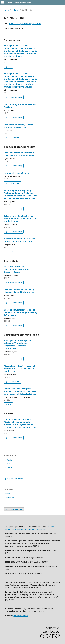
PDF (9, 67)
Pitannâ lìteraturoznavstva (19, 3)
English (7, 494)
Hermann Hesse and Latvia (17, 173)
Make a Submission (14, 509)
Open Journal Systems (13, 479)
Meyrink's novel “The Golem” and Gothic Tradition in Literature (19, 240)
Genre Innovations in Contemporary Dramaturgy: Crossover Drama (17, 269)
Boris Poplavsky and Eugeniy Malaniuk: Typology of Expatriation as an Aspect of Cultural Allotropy (20, 391)
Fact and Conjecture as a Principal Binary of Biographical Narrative (20, 291)
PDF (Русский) (13, 138)
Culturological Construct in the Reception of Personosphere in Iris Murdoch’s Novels (20, 219)
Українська (9, 498)
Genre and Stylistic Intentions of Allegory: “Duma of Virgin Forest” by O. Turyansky (21, 312)
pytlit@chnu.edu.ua (20, 616)
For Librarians (9, 468)
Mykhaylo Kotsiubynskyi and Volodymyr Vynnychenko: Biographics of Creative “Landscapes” (17, 344)
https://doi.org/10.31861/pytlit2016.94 (25, 24)
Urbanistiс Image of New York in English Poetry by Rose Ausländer (20, 154)
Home (6, 10)
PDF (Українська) (15, 97)
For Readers (9, 460)
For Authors (9, 464)
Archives (15, 10)
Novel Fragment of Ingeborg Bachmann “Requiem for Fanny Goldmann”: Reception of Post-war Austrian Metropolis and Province (20, 194)
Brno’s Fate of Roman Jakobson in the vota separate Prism (20, 126)
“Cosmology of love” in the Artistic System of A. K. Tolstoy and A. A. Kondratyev (20, 368)
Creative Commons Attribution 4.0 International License (29, 528)
